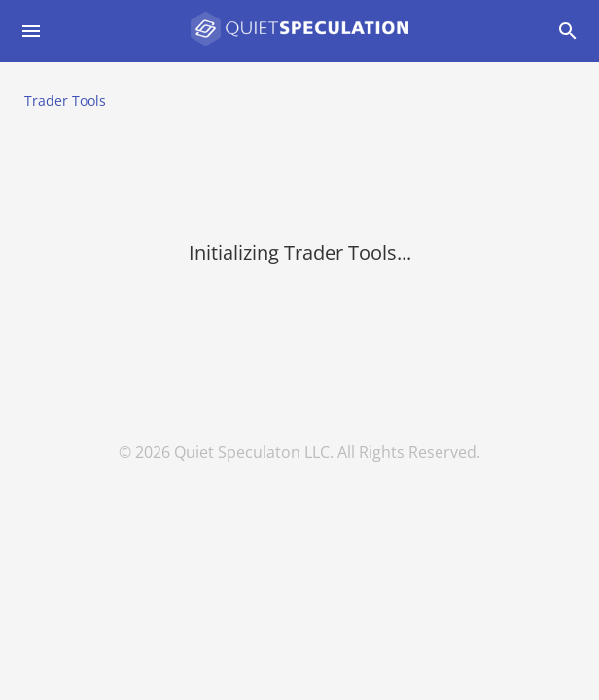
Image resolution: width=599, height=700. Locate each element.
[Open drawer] (31, 31)
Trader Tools (65, 101)
